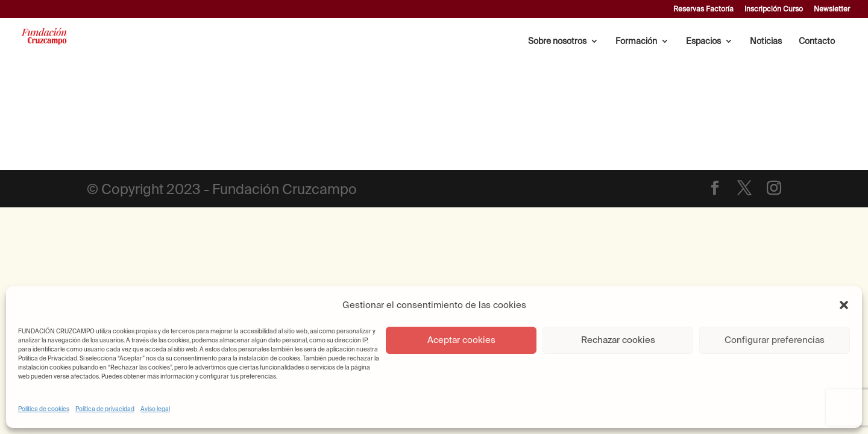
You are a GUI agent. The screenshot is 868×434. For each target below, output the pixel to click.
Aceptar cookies (461, 340)
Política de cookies (44, 409)
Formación (636, 41)
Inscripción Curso (774, 9)
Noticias (766, 41)
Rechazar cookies (618, 340)
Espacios (703, 41)
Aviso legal (155, 409)
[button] (844, 305)
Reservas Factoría (703, 9)
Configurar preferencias (775, 340)
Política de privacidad (105, 409)
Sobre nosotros (557, 41)
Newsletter (832, 9)
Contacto (817, 41)
